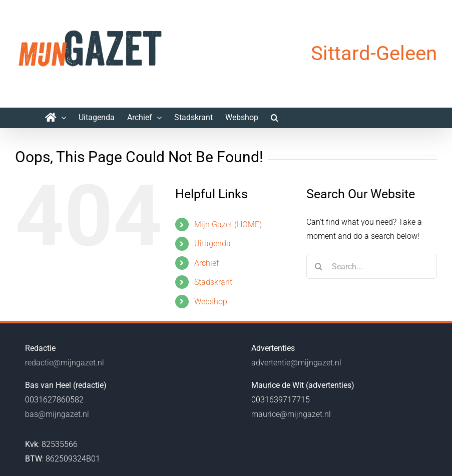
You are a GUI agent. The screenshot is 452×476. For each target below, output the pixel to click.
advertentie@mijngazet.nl (296, 363)
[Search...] (372, 266)
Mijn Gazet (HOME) (228, 224)
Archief (206, 263)
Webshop (211, 302)
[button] (275, 118)
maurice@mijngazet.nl (291, 414)
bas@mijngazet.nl (57, 414)
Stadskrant (213, 282)
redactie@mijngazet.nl (65, 363)
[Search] (319, 266)
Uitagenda (212, 244)
